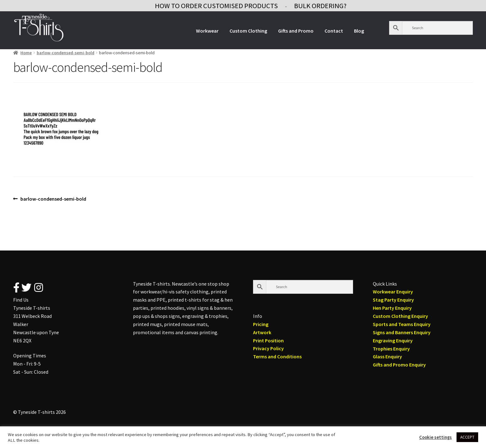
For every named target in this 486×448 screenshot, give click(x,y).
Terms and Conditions (277, 356)
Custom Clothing (248, 31)
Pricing (261, 324)
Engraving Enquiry (393, 340)
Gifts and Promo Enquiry (399, 365)
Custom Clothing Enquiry (400, 316)
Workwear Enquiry (393, 292)
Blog (359, 31)
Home (26, 53)
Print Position (268, 340)
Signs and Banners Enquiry (402, 332)
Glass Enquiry (387, 356)
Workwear (207, 31)
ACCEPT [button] (467, 437)
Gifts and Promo (296, 31)
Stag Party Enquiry (393, 300)
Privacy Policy (268, 348)
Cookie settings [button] (436, 437)
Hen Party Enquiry (392, 308)
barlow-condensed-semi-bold (66, 53)
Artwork (262, 332)
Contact (334, 31)
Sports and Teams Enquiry (402, 324)
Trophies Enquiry (391, 349)
